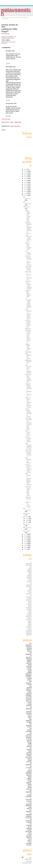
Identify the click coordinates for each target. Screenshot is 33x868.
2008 (26, 540)
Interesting (28, 450)
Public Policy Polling (30, 612)
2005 (26, 545)
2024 (26, 173)
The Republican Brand (28, 460)
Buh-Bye (28, 328)
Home (12, 122)
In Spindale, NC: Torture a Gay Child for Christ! (28, 303)
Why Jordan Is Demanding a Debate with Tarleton (28, 479)
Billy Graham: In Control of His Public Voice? (28, 314)
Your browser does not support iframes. (28, 369)
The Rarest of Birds (28, 252)
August (28, 513)
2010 (26, 536)
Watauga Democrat (29, 631)
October (28, 207)
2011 (26, 534)
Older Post (18, 122)
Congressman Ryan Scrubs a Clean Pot (28, 378)
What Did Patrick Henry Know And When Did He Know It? (28, 336)
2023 (26, 175)
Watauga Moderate (29, 634)
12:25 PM (8, 116)
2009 (26, 538)
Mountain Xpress (29, 598)
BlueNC (29, 576)
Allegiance (28, 352)
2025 (26, 171)
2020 (26, 180)
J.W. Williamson (28, 858)
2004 (26, 547)
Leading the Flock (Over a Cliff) (28, 293)
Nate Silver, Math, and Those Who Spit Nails (28, 216)
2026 (26, 169)
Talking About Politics (29, 624)
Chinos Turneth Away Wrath (28, 439)
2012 (26, 195)
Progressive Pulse (29, 608)
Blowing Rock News (29, 573)
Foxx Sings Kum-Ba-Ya (28, 433)
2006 (26, 543)
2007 (26, 542)
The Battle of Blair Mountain (28, 454)
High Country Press (29, 591)
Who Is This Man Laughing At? (28, 246)
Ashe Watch (30, 569)
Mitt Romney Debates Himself (28, 446)
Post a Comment (6, 119)
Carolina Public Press (29, 579)
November (28, 203)
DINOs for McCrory (28, 499)
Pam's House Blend (30, 604)
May (27, 520)
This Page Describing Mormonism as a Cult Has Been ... (28, 423)
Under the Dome (29, 628)
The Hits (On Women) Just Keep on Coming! (28, 285)
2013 (26, 193)
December (28, 199)
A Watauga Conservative (29, 564)
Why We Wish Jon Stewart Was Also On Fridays (28, 402)
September (28, 510)
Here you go (5, 34)
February (28, 528)
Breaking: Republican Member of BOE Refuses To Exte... (28, 228)
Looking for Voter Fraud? (28, 504)
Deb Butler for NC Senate (28, 268)
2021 (26, 179)
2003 (26, 549)
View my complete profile (27, 862)
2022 (26, 177)
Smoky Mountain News (29, 619)
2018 (26, 184)
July (27, 517)
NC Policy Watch (29, 601)
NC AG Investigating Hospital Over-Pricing (28, 468)
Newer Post (5, 122)
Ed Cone (29, 585)
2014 (26, 192)
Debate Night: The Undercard (28, 347)
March (27, 524)
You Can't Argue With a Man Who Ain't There (28, 491)
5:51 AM (8, 63)
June (27, 519)
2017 (26, 186)
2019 (26, 182)
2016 (26, 188)
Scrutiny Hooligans (29, 616)
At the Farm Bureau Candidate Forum (28, 412)
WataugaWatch (16, 12)
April (27, 522)
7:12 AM (8, 100)
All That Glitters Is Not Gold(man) (28, 323)
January (28, 531)
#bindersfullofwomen (28, 362)
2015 (26, 190)
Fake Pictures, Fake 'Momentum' (28, 238)
